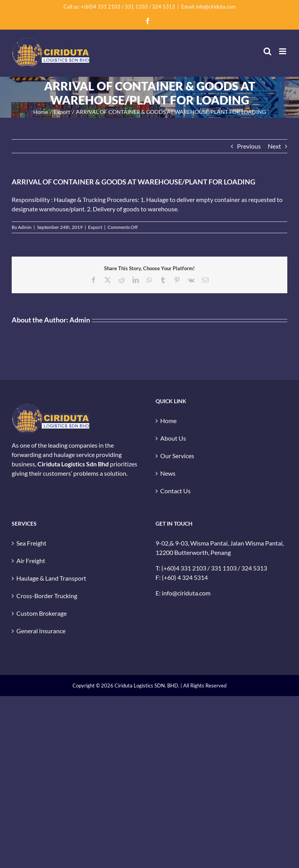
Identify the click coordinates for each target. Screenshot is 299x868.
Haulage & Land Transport (51, 578)
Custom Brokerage (42, 613)
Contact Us (175, 491)
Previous (249, 146)
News (168, 473)
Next (274, 146)
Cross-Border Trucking (47, 596)
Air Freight (31, 561)
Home (168, 421)
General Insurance (41, 631)
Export (95, 227)
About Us (173, 438)
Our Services (177, 456)
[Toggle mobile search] (267, 51)
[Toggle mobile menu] (283, 51)
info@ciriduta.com (186, 593)
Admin (25, 227)
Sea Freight (31, 543)
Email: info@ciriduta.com (209, 7)
